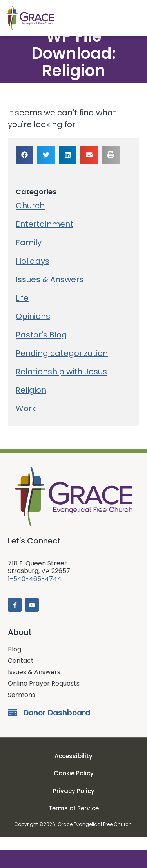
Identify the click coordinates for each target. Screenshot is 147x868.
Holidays (33, 274)
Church (30, 218)
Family (29, 255)
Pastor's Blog (41, 347)
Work (26, 421)
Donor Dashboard (57, 726)
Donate (73, 859)
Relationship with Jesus (61, 384)
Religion (31, 403)
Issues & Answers (50, 292)
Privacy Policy (74, 803)
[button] (24, 167)
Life (22, 310)
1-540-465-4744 (35, 592)
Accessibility (73, 769)
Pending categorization (62, 366)
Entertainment (44, 237)
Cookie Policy (74, 786)
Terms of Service (74, 821)
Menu (133, 18)
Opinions (33, 329)
